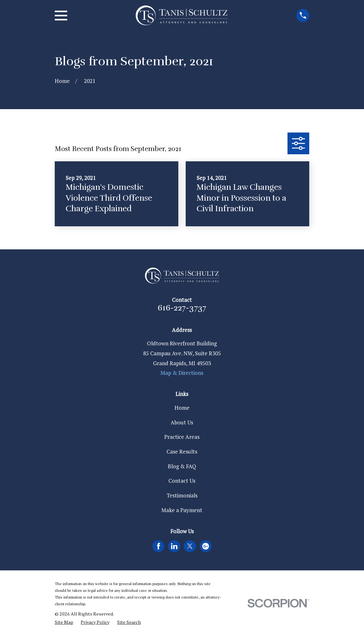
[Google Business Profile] (206, 546)
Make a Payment (182, 510)
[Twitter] (190, 546)
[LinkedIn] (174, 546)
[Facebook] (158, 546)
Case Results (182, 451)
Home (182, 408)
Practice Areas (182, 437)
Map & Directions (182, 373)
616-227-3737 (182, 308)
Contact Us (182, 481)
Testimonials (182, 495)
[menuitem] (64, 622)
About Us (182, 422)
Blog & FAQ (182, 466)
